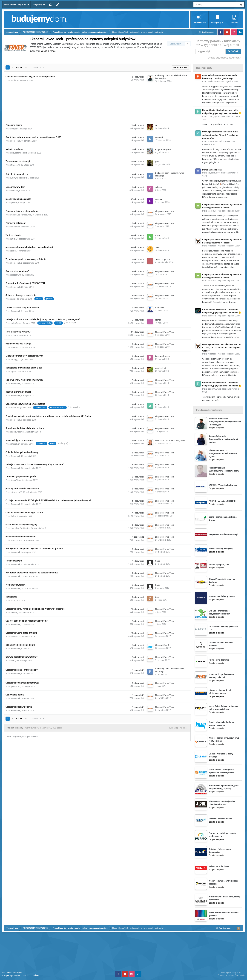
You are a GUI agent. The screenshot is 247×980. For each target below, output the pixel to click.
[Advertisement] (97, 101)
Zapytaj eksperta (216, 428)
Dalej (19, 67)
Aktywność (199, 23)
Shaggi (14, 359)
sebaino (15, 191)
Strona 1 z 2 (38, 67)
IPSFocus (18, 972)
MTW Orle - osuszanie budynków (170, 441)
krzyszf (14, 129)
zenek (14, 251)
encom (14, 613)
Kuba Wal (15, 227)
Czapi (14, 335)
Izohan (158, 320)
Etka (13, 239)
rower (158, 235)
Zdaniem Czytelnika (217, 141)
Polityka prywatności (11, 975)
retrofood (212, 246)
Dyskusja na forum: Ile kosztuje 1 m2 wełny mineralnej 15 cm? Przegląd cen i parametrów (221, 135)
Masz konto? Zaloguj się (16, 5)
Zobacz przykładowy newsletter (224, 58)
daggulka (212, 316)
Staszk (14, 444)
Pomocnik (16, 141)
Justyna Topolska (19, 178)
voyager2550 (214, 173)
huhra (14, 516)
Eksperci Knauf (162, 645)
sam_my (15, 661)
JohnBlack (16, 323)
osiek (14, 299)
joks (157, 161)
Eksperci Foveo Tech (164, 211)
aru (157, 125)
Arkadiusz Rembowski (21, 215)
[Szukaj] (209, 5)
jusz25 (14, 203)
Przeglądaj (217, 23)
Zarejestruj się (39, 5)
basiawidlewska (162, 356)
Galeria (235, 23)
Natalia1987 (17, 540)
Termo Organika (162, 259)
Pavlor (211, 81)
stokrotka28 (17, 492)
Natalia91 (16, 165)
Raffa (14, 80)
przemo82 (16, 686)
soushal (159, 199)
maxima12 (16, 347)
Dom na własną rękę (212, 170)
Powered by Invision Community (231, 975)
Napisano (227, 81)
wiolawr (15, 637)
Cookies (35, 975)
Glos (13, 600)
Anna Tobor (16, 480)
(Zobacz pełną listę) (178, 728)
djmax (14, 371)
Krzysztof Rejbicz (19, 153)
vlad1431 (212, 211)
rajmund (159, 137)
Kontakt (26, 975)
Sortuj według (180, 67)
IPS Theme (7, 972)
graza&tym (16, 275)
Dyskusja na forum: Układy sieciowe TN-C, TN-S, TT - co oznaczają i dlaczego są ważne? (222, 348)
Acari (14, 408)
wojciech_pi (160, 368)
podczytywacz (214, 116)
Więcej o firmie (48, 51)
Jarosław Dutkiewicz (21, 528)
